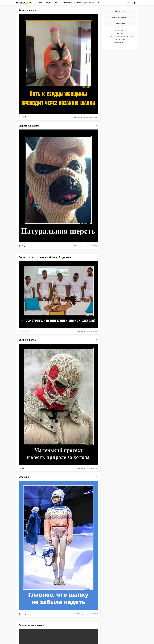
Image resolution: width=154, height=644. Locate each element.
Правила (120, 33)
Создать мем (120, 24)
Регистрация (120, 30)
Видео (40, 3)
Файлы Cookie (120, 40)
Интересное (67, 3)
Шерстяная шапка (29, 126)
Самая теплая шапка (33, 625)
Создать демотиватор (120, 18)
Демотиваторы (80, 3)
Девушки (48, 3)
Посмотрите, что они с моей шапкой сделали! (45, 257)
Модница (24, 477)
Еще (99, 3)
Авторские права (120, 43)
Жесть (92, 3)
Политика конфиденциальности (120, 37)
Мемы (57, 3)
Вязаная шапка (27, 10)
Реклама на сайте (120, 46)
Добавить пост (120, 12)
